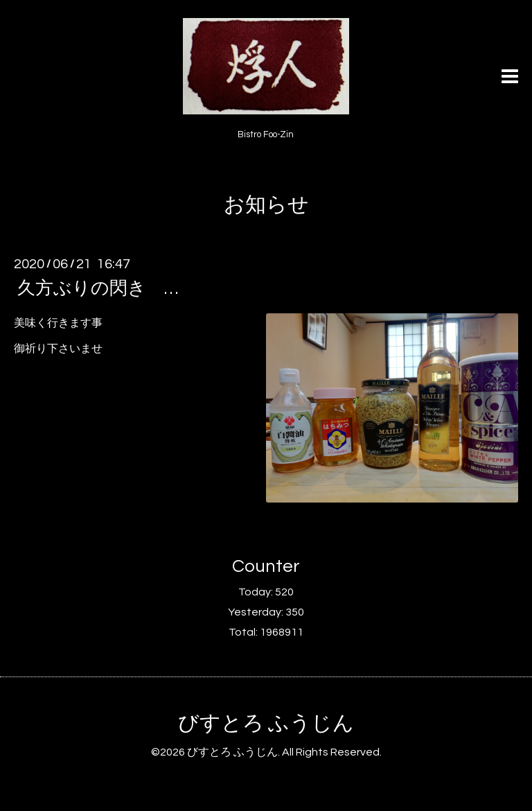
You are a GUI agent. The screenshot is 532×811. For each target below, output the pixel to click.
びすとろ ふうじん (266, 723)
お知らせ (266, 205)
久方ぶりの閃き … (98, 288)
